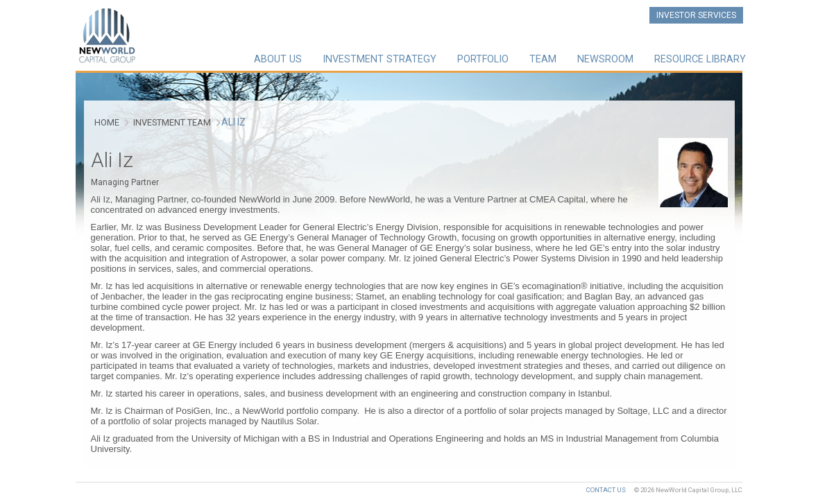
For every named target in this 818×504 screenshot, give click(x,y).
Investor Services (696, 15)
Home (107, 122)
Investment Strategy (380, 59)
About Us (278, 59)
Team (543, 59)
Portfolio (483, 59)
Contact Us (606, 490)
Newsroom (605, 59)
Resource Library (700, 59)
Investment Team (172, 122)
